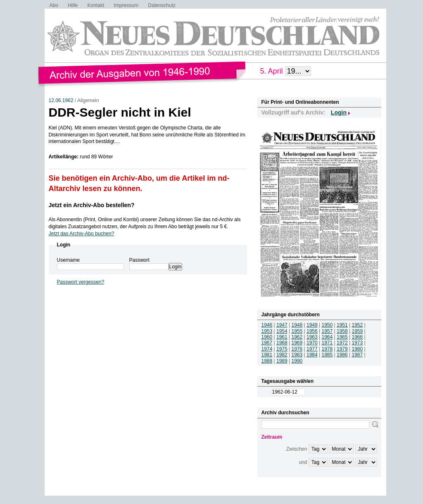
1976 (297, 349)
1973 (358, 343)
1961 (282, 337)
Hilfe (73, 5)
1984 (312, 355)
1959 (358, 331)
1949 (312, 325)
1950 (327, 325)
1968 (282, 343)
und (303, 462)
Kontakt (96, 5)
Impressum (126, 5)
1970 (312, 343)
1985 (327, 355)
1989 (282, 361)
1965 (342, 337)
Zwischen (297, 449)
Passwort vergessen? (81, 282)
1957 (327, 331)
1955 (297, 331)
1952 (358, 325)
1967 (267, 343)
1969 (297, 343)
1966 (358, 337)
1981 (267, 355)
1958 (342, 331)
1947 (282, 325)
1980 (358, 349)
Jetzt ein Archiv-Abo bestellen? (92, 205)
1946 (267, 325)
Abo (54, 5)
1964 (327, 337)
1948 (297, 325)
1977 (312, 349)
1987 (358, 355)
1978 (327, 349)
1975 (282, 349)
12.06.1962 (61, 100)
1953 (267, 331)
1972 (342, 343)
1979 (342, 349)
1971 (327, 343)
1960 (267, 337)
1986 (342, 355)
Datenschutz (162, 5)
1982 (282, 355)
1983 (297, 355)
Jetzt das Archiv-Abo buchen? (82, 234)
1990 (297, 361)
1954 (282, 331)
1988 (267, 361)
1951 (342, 325)
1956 (312, 331)
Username (68, 260)
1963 (312, 337)
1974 (267, 349)
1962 (297, 337)
